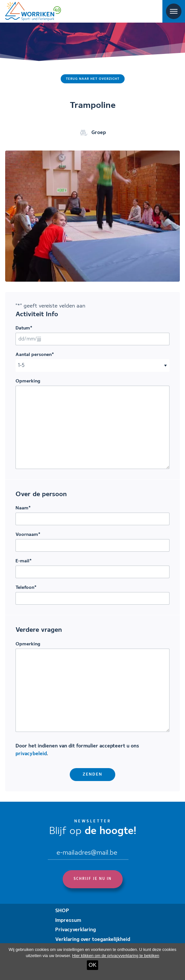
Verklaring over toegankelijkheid (93, 940)
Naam (23, 508)
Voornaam (28, 535)
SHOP (62, 911)
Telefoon (26, 588)
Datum (24, 328)
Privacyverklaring (76, 930)
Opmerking (28, 381)
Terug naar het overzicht (93, 79)
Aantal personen (35, 355)
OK (93, 965)
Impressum (68, 921)
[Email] (88, 854)
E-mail (24, 561)
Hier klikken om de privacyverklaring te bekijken (116, 956)
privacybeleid (31, 754)
